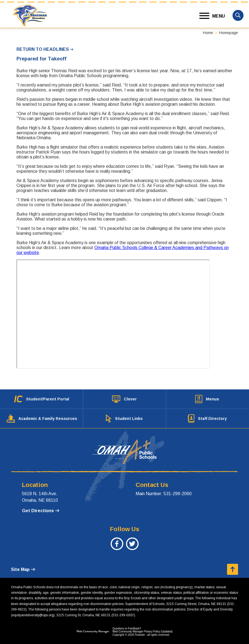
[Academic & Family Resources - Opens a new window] (42, 419)
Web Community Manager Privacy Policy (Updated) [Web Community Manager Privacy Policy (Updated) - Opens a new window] (142, 632)
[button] (212, 16)
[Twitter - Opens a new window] (132, 547)
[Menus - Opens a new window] (207, 399)
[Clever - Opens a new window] (124, 399)
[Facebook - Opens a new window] (117, 547)
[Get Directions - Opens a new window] (41, 511)
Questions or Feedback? (127, 628)
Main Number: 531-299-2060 (164, 494)
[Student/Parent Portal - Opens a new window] (42, 399)
